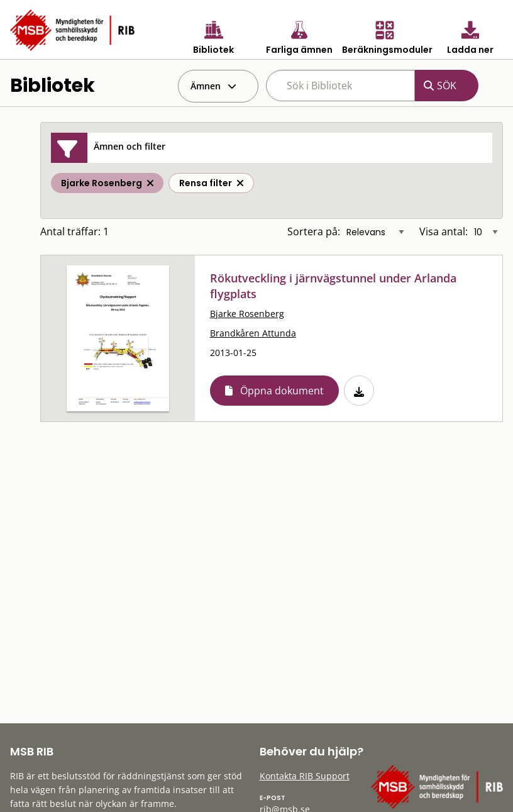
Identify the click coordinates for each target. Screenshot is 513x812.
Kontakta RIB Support (305, 776)
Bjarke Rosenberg (247, 314)
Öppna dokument (282, 391)
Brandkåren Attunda (253, 333)
